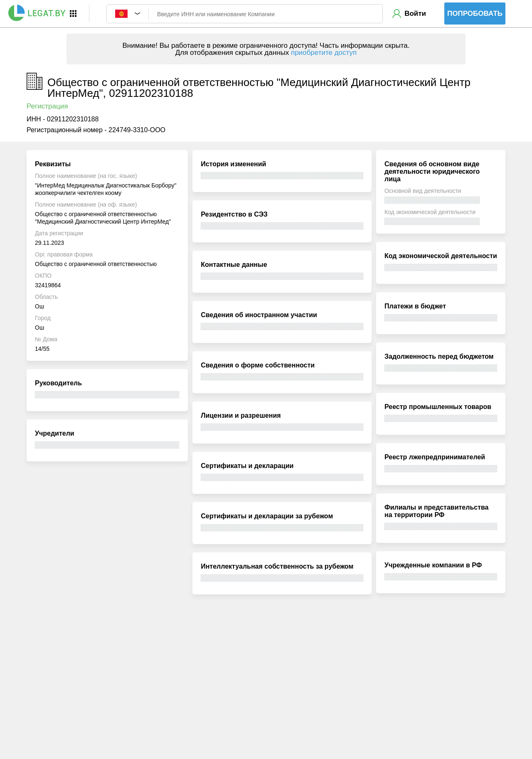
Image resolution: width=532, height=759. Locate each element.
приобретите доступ (324, 53)
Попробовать (475, 14)
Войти (415, 14)
